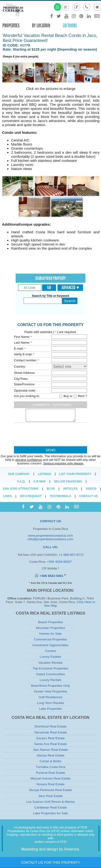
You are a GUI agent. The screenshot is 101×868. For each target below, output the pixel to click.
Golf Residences (50, 697)
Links (7, 496)
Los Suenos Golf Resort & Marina (50, 802)
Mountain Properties (51, 628)
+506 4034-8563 (59, 562)
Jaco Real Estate (50, 796)
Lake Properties (51, 709)
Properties (11, 26)
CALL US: (51, 547)
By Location (41, 26)
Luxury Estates (50, 657)
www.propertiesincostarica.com (50, 536)
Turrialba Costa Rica (51, 767)
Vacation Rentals (50, 663)
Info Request (31, 496)
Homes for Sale (50, 634)
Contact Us (88, 496)
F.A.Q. (21, 481)
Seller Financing (68, 481)
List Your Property (75, 474)
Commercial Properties (50, 639)
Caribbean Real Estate (50, 807)
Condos (51, 651)
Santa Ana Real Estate (50, 744)
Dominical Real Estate (51, 726)
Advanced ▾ (70, 287)
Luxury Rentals (50, 680)
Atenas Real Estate (50, 755)
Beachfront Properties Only (50, 686)
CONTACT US (50, 521)
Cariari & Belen (51, 761)
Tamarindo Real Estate (51, 732)
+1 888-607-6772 (71, 555)
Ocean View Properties (50, 691)
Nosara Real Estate (50, 784)
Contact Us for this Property (50, 862)
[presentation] (50, 435)
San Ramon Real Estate (51, 750)
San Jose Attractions (21, 489)
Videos (91, 489)
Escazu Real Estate (50, 738)
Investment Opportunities (50, 645)
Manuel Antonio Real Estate (51, 778)
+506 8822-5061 (52, 576)
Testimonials (60, 496)
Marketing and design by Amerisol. (51, 849)
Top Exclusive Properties (50, 668)
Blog (51, 489)
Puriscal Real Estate (50, 773)
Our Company (19, 474)
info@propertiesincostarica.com (50, 539)
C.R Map (40, 481)
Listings (44, 474)
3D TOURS (70, 26)
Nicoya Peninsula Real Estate (50, 790)
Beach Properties (50, 622)
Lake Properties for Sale (51, 813)
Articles (70, 489)
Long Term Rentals (50, 703)
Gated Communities (50, 674)
